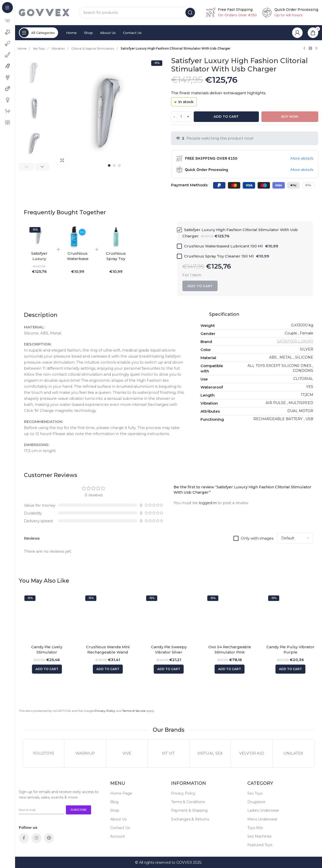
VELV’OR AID (252, 753)
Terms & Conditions (188, 802)
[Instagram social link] (36, 838)
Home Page (121, 793)
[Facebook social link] (24, 838)
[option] (109, 165)
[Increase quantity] (188, 117)
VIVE (127, 753)
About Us (118, 819)
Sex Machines (259, 836)
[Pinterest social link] (49, 838)
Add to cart (226, 116)
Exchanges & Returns (190, 819)
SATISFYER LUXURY (295, 341)
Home (22, 48)
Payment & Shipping (189, 810)
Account (118, 836)
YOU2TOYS (44, 753)
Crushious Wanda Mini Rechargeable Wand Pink (108, 652)
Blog (114, 802)
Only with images (257, 538)
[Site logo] (44, 12)
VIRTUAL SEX (210, 753)
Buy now (290, 116)
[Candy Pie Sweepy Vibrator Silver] (169, 618)
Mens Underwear (262, 819)
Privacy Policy (105, 711)
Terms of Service (134, 711)
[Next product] (316, 49)
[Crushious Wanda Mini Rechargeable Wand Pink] (108, 618)
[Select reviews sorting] (295, 538)
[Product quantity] (181, 117)
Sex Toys (39, 48)
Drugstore (256, 802)
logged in (208, 503)
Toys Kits (255, 828)
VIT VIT (168, 753)
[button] (26, 167)
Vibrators (58, 48)
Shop (115, 810)
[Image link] (32, 783)
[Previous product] (304, 49)
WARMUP (85, 753)
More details (301, 158)
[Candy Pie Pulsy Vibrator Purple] (291, 618)
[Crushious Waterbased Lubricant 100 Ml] (77, 237)
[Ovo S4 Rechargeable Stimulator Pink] (230, 618)
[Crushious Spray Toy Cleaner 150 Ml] (116, 237)
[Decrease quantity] (174, 117)
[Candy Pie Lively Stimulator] (47, 618)
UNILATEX (293, 753)
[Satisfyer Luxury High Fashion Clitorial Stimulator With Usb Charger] (39, 237)
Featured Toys (260, 845)
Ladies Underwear (263, 810)
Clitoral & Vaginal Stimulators (93, 48)
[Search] (138, 13)
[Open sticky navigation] (38, 33)
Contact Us (120, 828)
